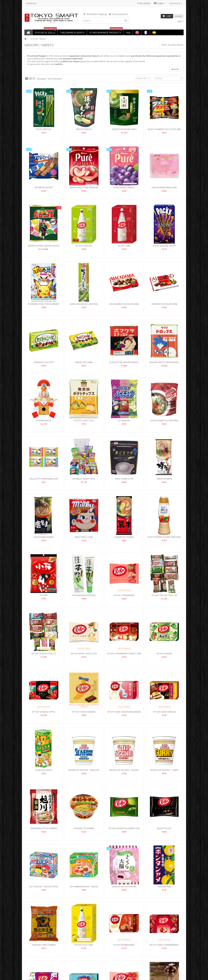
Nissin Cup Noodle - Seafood (84, 770)
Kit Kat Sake (124, 246)
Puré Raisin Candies (124, 187)
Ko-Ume (44, 595)
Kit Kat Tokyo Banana (84, 712)
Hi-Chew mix (124, 420)
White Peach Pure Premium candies (84, 189)
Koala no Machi (44, 770)
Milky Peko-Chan (84, 537)
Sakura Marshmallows (164, 187)
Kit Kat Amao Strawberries (164, 945)
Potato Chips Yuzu (84, 420)
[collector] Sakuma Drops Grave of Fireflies (124, 364)
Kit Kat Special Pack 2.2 (44, 653)
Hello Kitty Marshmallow (44, 479)
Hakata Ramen (164, 479)
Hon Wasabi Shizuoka (84, 595)
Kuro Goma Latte (124, 479)
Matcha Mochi (84, 129)
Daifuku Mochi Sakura (124, 887)
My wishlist (144, 3)
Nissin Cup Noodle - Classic (124, 770)
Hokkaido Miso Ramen (44, 945)
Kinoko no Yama (84, 362)
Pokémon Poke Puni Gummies (44, 304)
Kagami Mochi (44, 420)
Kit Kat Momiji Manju (124, 945)
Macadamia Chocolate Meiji (124, 304)
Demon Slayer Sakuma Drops (44, 246)
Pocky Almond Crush (164, 246)
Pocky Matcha (44, 129)
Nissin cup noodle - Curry (164, 770)
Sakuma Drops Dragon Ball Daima (164, 364)
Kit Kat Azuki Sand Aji (164, 712)
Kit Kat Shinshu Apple (44, 712)
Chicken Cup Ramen (84, 828)
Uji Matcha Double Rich (124, 129)
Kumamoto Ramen (124, 537)
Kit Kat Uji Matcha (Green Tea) (124, 828)
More (175, 69)
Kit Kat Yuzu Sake (84, 945)
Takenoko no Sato (44, 362)
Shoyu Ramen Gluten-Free (164, 420)
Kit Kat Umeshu (84, 246)
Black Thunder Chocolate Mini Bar (164, 131)
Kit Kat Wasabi (164, 653)
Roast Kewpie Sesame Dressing (164, 537)
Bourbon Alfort (44, 187)
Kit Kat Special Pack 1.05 (164, 595)
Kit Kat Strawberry (124, 595)
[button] (45, 32)
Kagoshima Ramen (44, 537)
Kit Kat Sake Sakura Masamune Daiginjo (124, 713)
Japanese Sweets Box (84, 479)
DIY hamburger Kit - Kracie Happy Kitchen (84, 888)
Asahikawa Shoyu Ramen (44, 828)
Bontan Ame (164, 887)
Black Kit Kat (164, 828)
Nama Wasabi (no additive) (84, 304)
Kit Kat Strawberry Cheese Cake (124, 653)
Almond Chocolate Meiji (164, 304)
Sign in (180, 21)
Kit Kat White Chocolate (84, 653)
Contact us (31, 3)
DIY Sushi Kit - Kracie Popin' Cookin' (44, 888)
